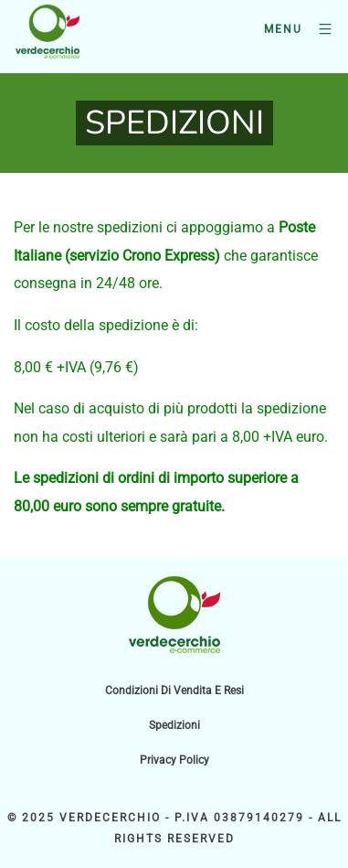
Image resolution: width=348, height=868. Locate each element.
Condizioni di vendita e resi (174, 691)
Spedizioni (174, 725)
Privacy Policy (174, 760)
